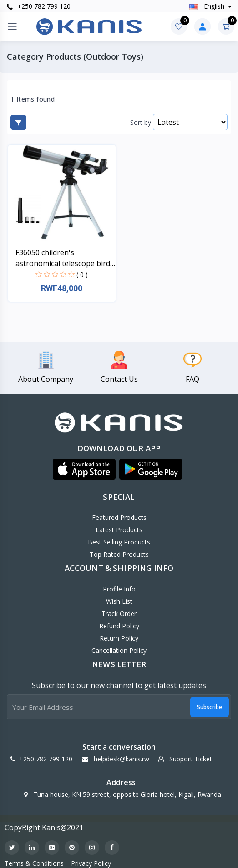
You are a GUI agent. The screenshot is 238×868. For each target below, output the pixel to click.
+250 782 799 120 (39, 6)
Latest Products (119, 530)
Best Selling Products (119, 542)
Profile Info (119, 589)
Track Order (119, 614)
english (208, 6)
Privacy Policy (91, 863)
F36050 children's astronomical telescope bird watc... (63, 258)
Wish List (119, 601)
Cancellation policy (119, 650)
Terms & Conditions (34, 863)
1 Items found (33, 99)
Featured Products (119, 517)
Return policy (119, 638)
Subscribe (210, 707)
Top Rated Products (119, 554)
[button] (84, 469)
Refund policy (119, 626)
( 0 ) (82, 275)
